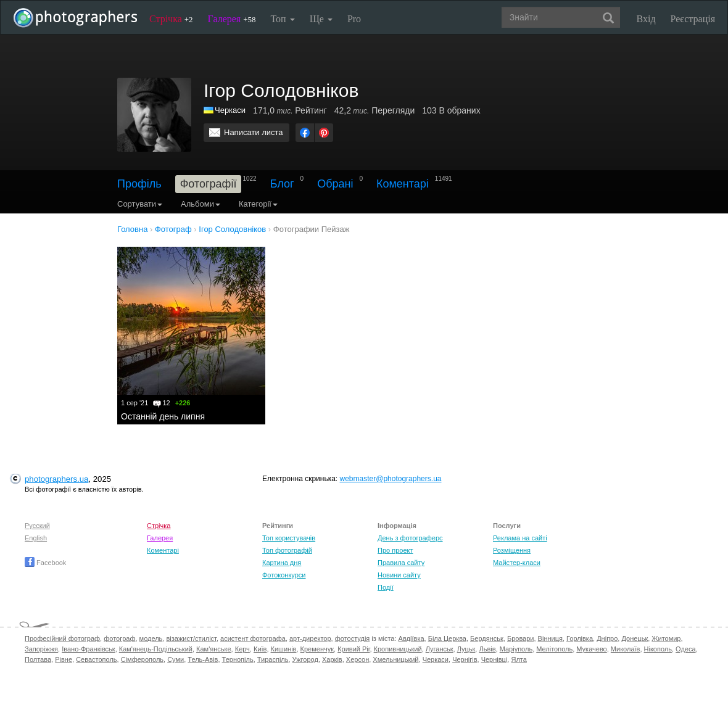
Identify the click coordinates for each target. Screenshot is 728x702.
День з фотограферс (410, 538)
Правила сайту (401, 563)
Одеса (685, 649)
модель (151, 638)
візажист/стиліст (191, 638)
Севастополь (96, 659)
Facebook (45, 563)
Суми (176, 659)
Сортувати (140, 204)
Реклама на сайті (520, 538)
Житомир (666, 638)
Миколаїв (626, 649)
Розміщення (512, 550)
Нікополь (658, 649)
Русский (37, 526)
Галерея (232, 19)
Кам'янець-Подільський (156, 649)
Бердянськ (487, 638)
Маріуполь (516, 649)
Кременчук (317, 649)
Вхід (646, 19)
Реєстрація (693, 19)
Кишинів (284, 649)
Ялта (519, 659)
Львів (487, 649)
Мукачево (591, 649)
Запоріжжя (41, 649)
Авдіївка (412, 638)
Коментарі (403, 184)
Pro (354, 19)
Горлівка (580, 638)
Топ (282, 19)
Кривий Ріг (354, 649)
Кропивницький (398, 649)
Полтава (38, 659)
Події (386, 587)
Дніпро (607, 638)
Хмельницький (395, 659)
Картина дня (282, 563)
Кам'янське (214, 649)
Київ (260, 649)
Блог (282, 184)
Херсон (358, 659)
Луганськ (440, 649)
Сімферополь (142, 659)
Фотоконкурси (284, 575)
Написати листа (254, 132)
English (36, 538)
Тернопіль (238, 659)
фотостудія (353, 638)
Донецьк (635, 638)
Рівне (64, 659)
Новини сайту (399, 575)
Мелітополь (554, 649)
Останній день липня (163, 416)
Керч (242, 649)
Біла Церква (447, 638)
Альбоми (201, 204)
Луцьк (466, 649)
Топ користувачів (289, 538)
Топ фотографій (287, 550)
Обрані (335, 184)
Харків (332, 659)
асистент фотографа (253, 638)
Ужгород (305, 659)
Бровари (521, 638)
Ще (321, 19)
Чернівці (494, 659)
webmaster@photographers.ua (391, 479)
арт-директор (310, 638)
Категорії (258, 204)
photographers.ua (56, 479)
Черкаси (230, 110)
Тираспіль (273, 659)
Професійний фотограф (62, 638)
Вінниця (550, 638)
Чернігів (465, 659)
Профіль (139, 184)
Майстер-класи (517, 563)
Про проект (395, 550)
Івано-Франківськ (88, 649)
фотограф (119, 638)
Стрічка (171, 19)
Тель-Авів (203, 659)
